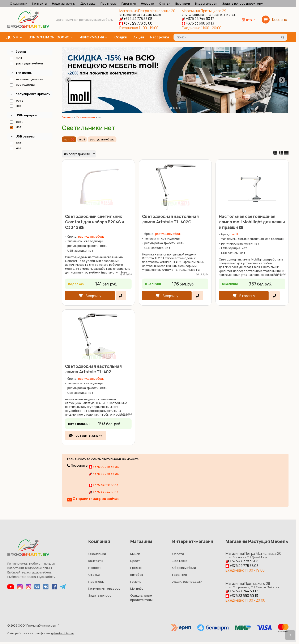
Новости (148, 3)
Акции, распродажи (187, 582)
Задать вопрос (100, 595)
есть (16, 100)
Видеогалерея (206, 3)
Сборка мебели (184, 568)
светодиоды (22, 84)
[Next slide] (282, 80)
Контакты (40, 3)
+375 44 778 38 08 (136, 19)
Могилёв (137, 588)
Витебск (137, 575)
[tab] (171, 108)
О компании (19, 3)
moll (16, 58)
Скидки (121, 37)
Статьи (165, 3)
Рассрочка (160, 37)
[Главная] (28, 27)
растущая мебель (26, 63)
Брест (135, 561)
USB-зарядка (26, 115)
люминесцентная (26, 79)
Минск (135, 554)
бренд (21, 52)
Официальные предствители (141, 598)
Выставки (183, 3)
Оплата (178, 554)
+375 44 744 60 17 (198, 19)
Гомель (136, 582)
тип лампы (24, 73)
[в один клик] (121, 296)
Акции (139, 37)
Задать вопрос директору (242, 3)
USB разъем (25, 136)
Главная (68, 117)
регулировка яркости (33, 94)
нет (16, 106)
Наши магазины (64, 3)
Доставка (88, 3)
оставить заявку (89, 435)
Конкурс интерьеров (104, 588)
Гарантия (129, 3)
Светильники (85, 117)
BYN (251, 20)
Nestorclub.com (64, 633)
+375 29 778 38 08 (136, 23)
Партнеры (108, 3)
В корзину (93, 296)
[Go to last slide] (68, 80)
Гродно (136, 568)
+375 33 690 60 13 (198, 23)
